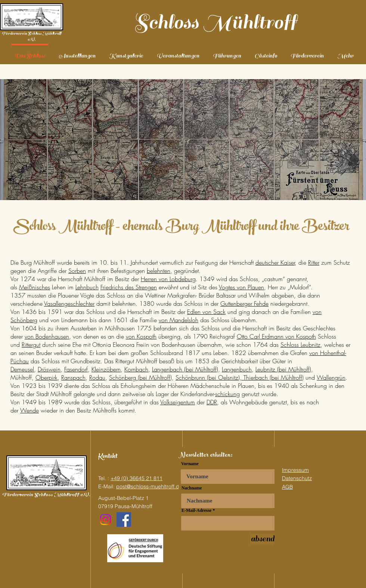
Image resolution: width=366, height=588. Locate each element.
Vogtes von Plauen (241, 287)
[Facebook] (124, 519)
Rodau (97, 377)
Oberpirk (46, 377)
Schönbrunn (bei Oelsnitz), (210, 377)
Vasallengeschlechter (69, 304)
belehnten (159, 271)
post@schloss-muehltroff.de (149, 486)
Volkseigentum (178, 402)
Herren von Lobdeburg (168, 279)
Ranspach (73, 377)
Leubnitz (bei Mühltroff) (283, 369)
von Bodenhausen (47, 336)
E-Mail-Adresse (196, 510)
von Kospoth (141, 336)
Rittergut (31, 345)
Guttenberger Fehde (244, 304)
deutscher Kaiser (275, 262)
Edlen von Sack (206, 312)
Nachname (192, 488)
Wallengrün (331, 377)
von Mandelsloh (179, 320)
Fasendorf (76, 369)
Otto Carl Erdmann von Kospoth (276, 336)
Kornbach (136, 369)
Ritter (314, 262)
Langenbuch (237, 369)
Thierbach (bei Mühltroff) (274, 377)
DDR (212, 402)
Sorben (77, 271)
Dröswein (49, 369)
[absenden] (266, 539)
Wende (30, 410)
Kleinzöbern (106, 369)
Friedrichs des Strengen (129, 287)
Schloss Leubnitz (300, 345)
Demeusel (22, 369)
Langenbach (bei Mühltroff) (185, 369)
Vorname (190, 464)
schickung (227, 394)
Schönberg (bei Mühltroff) (140, 377)
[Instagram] (106, 519)
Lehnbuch (87, 287)
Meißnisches (35, 287)
